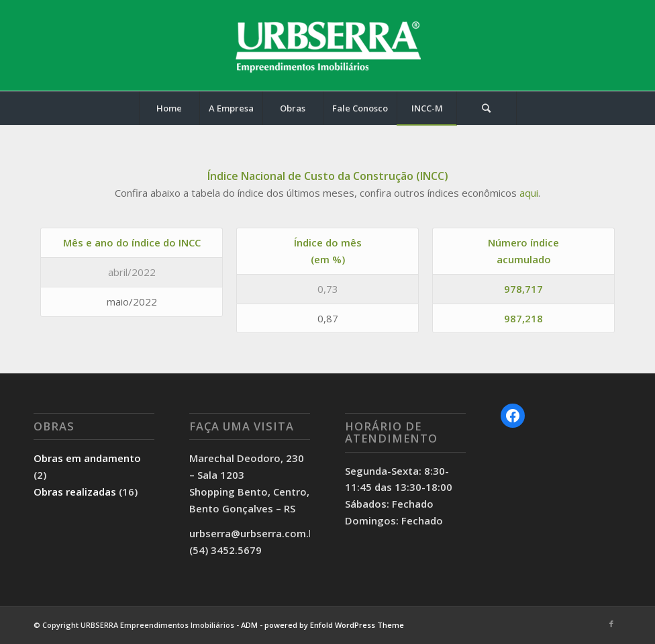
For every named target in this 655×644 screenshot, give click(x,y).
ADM (249, 625)
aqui (529, 193)
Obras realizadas (75, 492)
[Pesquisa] (487, 108)
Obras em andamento (87, 458)
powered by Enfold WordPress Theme (334, 625)
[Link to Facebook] (611, 624)
